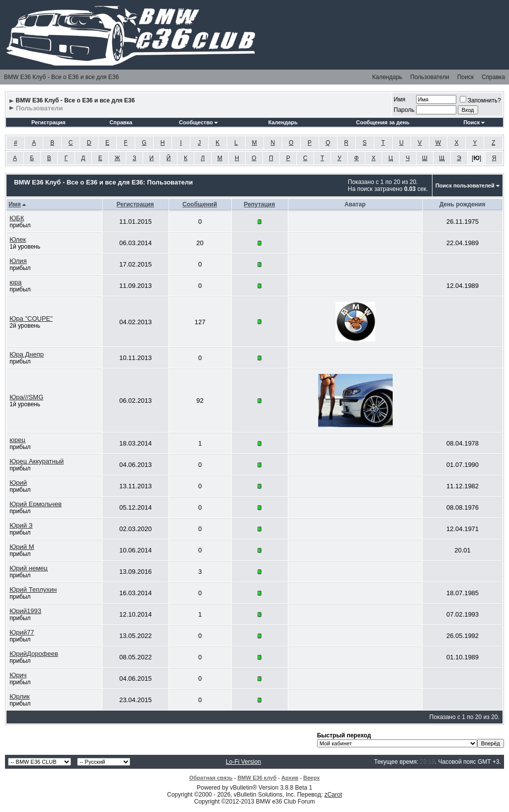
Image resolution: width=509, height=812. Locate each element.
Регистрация (48, 122)
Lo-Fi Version (243, 762)
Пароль (404, 110)
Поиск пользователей (465, 185)
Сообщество (198, 122)
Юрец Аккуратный (37, 461)
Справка (493, 77)
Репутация (259, 204)
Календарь (387, 77)
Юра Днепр (27, 354)
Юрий (18, 483)
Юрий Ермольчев (36, 504)
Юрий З (21, 525)
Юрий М (22, 547)
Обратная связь (211, 778)
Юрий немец (29, 568)
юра (15, 282)
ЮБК (17, 218)
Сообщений (200, 204)
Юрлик (19, 696)
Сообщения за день (382, 122)
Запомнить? (480, 100)
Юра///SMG (26, 397)
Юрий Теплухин (33, 589)
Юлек (18, 239)
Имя (399, 99)
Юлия (18, 261)
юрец (17, 440)
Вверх (311, 778)
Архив (290, 778)
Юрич (18, 675)
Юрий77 (22, 632)
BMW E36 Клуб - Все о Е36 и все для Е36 (61, 77)
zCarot (333, 795)
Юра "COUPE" (31, 318)
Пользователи (429, 77)
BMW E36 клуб (257, 778)
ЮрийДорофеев (34, 654)
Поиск (466, 77)
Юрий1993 (25, 611)
